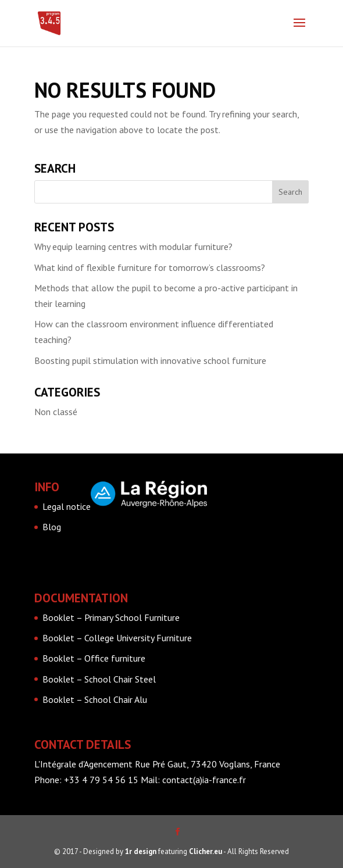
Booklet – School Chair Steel (99, 679)
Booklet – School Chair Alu (95, 699)
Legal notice (67, 506)
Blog (52, 527)
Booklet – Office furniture (94, 658)
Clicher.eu (206, 851)
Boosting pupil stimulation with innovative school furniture (150, 360)
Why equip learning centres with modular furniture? (133, 247)
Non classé (56, 412)
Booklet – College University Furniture (117, 638)
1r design (141, 851)
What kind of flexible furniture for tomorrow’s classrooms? (150, 267)
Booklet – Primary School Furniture (111, 617)
